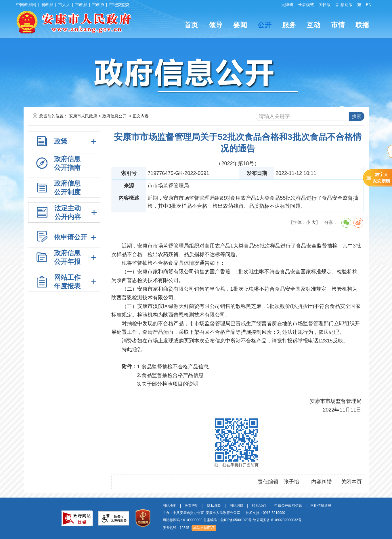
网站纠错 (236, 506)
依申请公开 (71, 237)
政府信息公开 (114, 116)
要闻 (240, 25)
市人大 (64, 5)
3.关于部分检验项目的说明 (168, 384)
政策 (61, 141)
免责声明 (192, 506)
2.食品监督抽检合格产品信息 (170, 375)
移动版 (344, 5)
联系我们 (259, 506)
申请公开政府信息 (288, 506)
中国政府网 (26, 5)
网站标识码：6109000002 (232, 520)
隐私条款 (214, 506)
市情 (338, 25)
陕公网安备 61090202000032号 (277, 520)
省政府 (47, 5)
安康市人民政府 (83, 116)
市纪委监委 (119, 5)
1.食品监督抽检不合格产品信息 (173, 367)
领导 (216, 25)
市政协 (98, 5)
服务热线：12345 (176, 528)
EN (369, 5)
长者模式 (306, 5)
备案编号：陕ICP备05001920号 (228, 520)
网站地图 (169, 506)
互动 (313, 25)
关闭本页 (351, 482)
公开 (265, 25)
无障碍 (287, 5)
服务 (289, 25)
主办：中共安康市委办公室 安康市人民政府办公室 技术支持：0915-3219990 (224, 513)
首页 (191, 25)
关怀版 (325, 5)
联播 (362, 25)
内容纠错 (322, 482)
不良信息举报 (321, 506)
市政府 (81, 5)
